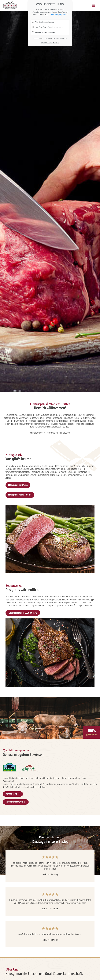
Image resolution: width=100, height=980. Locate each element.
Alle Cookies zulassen (43, 22)
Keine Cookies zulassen (44, 32)
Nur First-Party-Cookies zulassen (48, 27)
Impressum (63, 15)
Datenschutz (53, 15)
